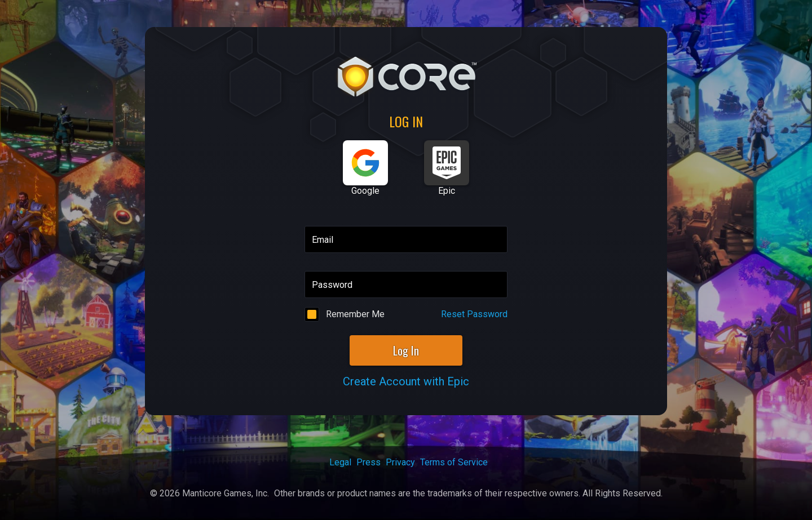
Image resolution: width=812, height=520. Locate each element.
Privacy (400, 462)
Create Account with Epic (406, 381)
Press (369, 462)
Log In (406, 350)
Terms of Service (454, 462)
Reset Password (474, 314)
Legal (340, 462)
